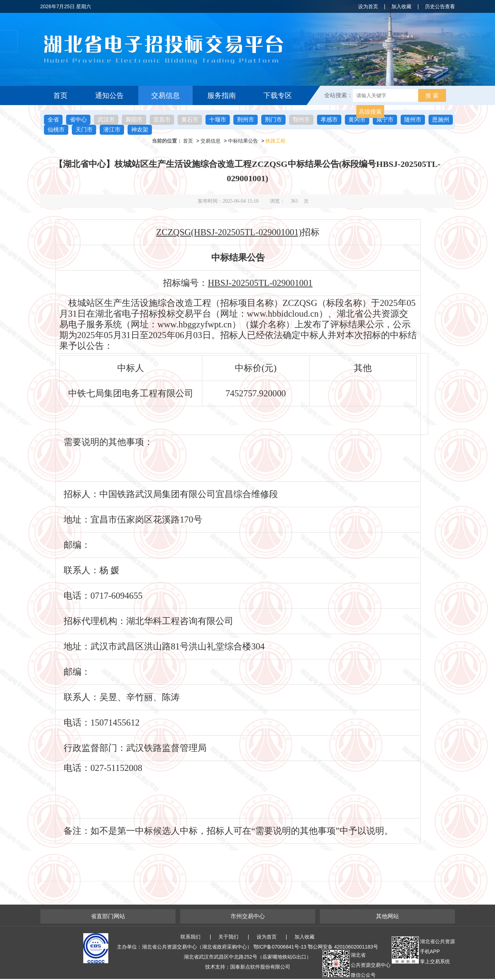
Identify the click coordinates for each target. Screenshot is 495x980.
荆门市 (273, 120)
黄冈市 (357, 120)
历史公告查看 (440, 6)
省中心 (78, 120)
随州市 (413, 120)
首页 (60, 95)
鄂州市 (301, 120)
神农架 (140, 130)
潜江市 (112, 130)
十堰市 (218, 120)
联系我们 (190, 937)
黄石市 (190, 120)
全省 (53, 120)
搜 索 (432, 96)
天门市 (84, 130)
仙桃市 (56, 130)
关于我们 (228, 937)
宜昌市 (162, 120)
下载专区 (278, 95)
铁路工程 (276, 141)
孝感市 (329, 120)
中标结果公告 (243, 141)
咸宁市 (385, 120)
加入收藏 (401, 6)
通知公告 (109, 95)
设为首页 (368, 6)
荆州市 (246, 120)
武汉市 (106, 120)
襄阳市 (134, 120)
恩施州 (441, 120)
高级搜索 (370, 112)
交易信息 (165, 95)
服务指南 (222, 95)
